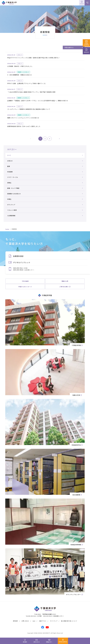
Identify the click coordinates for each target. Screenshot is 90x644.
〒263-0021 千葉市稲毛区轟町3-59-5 (45, 614)
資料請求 (15, 621)
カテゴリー (12, 149)
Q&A (34, 621)
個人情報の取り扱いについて (69, 621)
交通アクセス (43, 621)
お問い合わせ (25, 621)
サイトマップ (54, 621)
